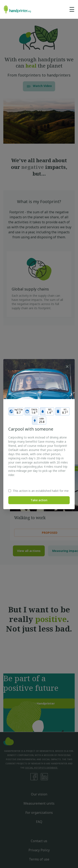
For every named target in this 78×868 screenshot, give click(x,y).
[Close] (67, 367)
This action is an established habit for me (41, 491)
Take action (39, 500)
